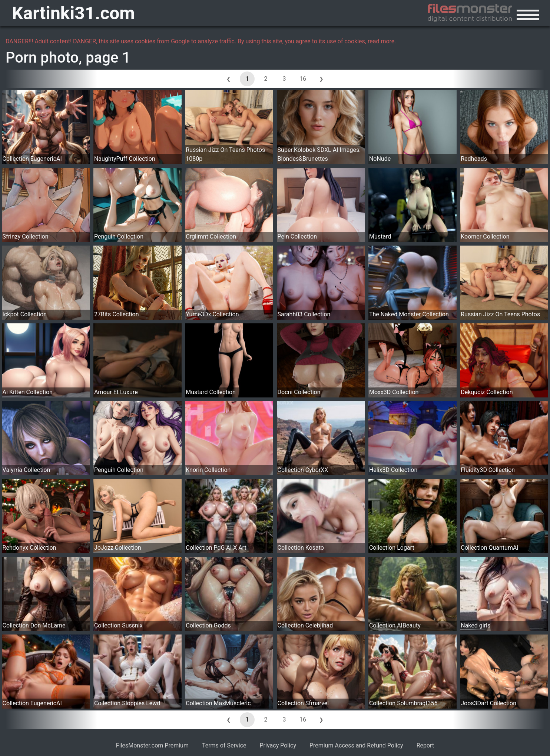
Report (425, 745)
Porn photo (42, 58)
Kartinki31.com (73, 13)
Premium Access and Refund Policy (356, 745)
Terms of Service (224, 745)
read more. (382, 41)
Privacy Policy (278, 745)
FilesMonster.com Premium (152, 745)
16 (303, 79)
